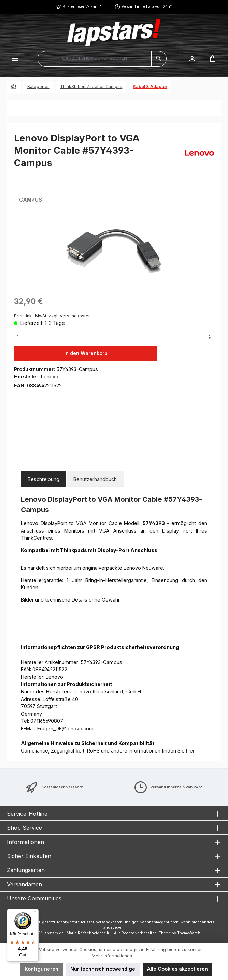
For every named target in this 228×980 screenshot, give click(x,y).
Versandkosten (109, 922)
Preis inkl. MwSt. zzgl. (52, 316)
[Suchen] (159, 59)
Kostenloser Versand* (82, 7)
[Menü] (15, 59)
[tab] (44, 479)
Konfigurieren (41, 969)
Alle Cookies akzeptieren (177, 969)
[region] (114, 252)
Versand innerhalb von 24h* (147, 7)
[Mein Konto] (192, 59)
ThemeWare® (189, 933)
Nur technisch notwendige (103, 969)
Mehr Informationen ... (114, 956)
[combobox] (95, 59)
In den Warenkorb (86, 353)
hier (190, 751)
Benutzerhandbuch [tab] (95, 479)
